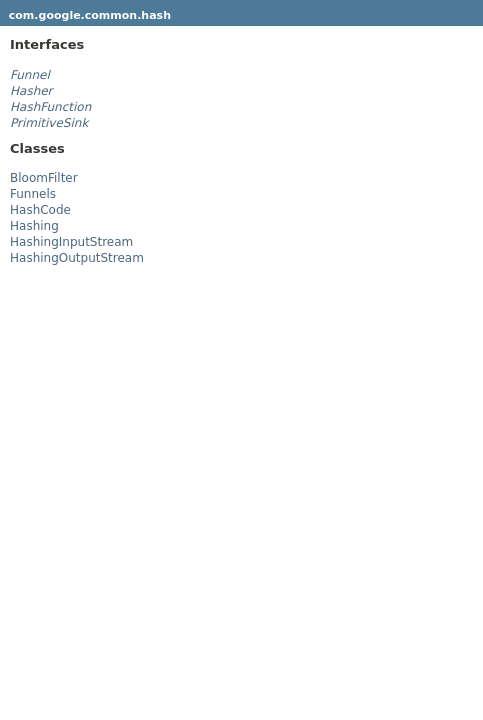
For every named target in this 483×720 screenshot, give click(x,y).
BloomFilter (44, 178)
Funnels (33, 194)
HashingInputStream (71, 242)
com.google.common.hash (90, 15)
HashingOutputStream (77, 258)
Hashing (34, 226)
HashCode (40, 210)
